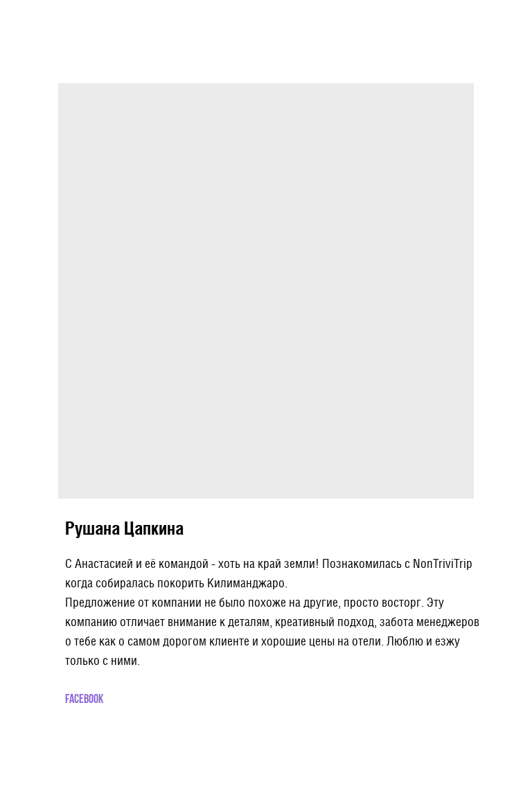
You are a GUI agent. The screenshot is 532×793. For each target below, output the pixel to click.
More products (45, 20)
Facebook (84, 700)
